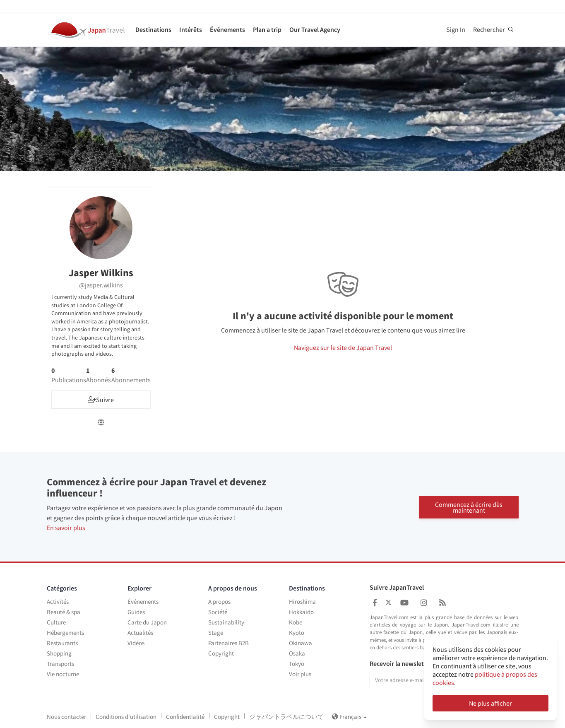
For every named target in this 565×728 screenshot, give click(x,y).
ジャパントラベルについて (286, 717)
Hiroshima (302, 601)
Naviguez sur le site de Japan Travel (343, 347)
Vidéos (136, 643)
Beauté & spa (64, 612)
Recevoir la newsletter (401, 664)
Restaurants (62, 643)
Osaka (297, 653)
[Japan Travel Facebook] (375, 603)
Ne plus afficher (490, 703)
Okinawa (301, 643)
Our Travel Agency (315, 29)
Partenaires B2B (228, 643)
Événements (227, 29)
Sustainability (226, 622)
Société (218, 612)
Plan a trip (267, 29)
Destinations (153, 29)
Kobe (296, 622)
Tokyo (297, 664)
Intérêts (191, 29)
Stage (216, 633)
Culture (56, 622)
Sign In (456, 29)
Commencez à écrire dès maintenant (469, 507)
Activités (58, 601)
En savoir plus (66, 528)
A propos (219, 601)
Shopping (59, 653)
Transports (60, 664)
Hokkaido (301, 612)
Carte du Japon (147, 622)
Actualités (140, 633)
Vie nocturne (63, 674)
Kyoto (297, 633)
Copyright (221, 653)
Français (349, 717)
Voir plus (300, 674)
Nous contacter (66, 717)
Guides (136, 612)
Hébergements (65, 633)
